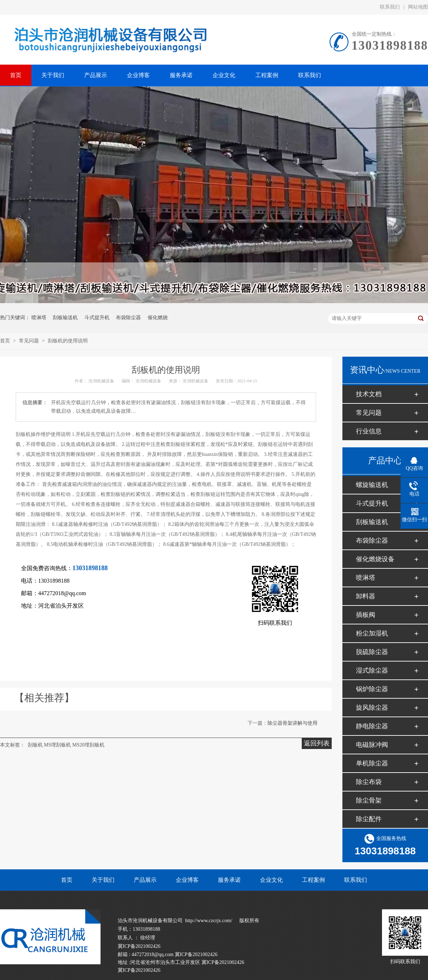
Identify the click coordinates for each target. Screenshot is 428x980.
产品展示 (145, 880)
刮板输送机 (65, 318)
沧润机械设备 (101, 381)
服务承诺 (229, 880)
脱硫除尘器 (372, 652)
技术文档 (369, 394)
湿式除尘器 (372, 670)
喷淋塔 (39, 318)
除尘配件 (369, 819)
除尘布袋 (369, 782)
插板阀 (366, 615)
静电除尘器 (372, 726)
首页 (6, 341)
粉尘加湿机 (372, 633)
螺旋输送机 (372, 485)
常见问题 (30, 341)
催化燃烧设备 (375, 559)
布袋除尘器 (128, 318)
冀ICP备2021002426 (139, 946)
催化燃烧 (158, 318)
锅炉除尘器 (372, 689)
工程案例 (314, 880)
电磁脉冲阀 (372, 745)
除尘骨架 (369, 800)
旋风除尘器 (372, 708)
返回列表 (317, 743)
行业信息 (369, 431)
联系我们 (390, 7)
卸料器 (366, 596)
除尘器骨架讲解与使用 (292, 723)
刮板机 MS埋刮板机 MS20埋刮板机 (66, 745)
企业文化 (271, 880)
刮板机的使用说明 (68, 341)
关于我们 (103, 880)
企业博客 (187, 880)
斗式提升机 (97, 318)
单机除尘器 (372, 763)
